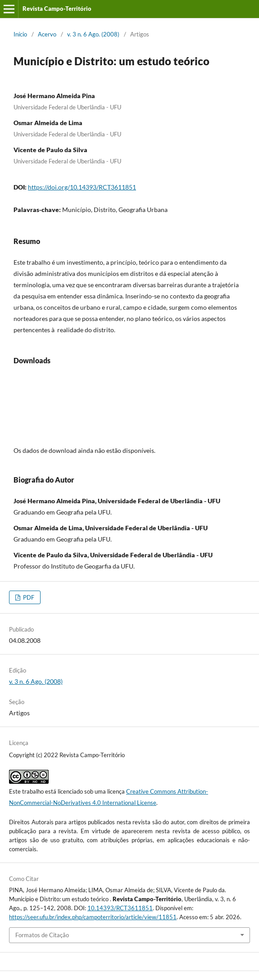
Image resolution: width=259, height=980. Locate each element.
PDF (28, 597)
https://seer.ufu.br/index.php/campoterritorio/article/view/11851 (93, 917)
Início (20, 34)
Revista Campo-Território (57, 9)
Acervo (47, 34)
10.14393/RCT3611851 (120, 908)
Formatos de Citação (42, 935)
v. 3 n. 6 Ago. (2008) (93, 34)
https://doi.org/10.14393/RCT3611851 (82, 187)
